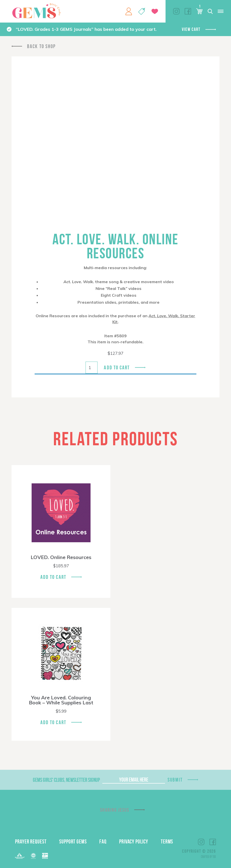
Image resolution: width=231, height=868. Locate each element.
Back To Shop (41, 46)
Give (155, 11)
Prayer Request (31, 841)
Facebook (188, 11)
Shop (142, 11)
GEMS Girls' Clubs (36, 11)
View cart (191, 29)
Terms (167, 841)
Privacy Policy (134, 841)
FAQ (103, 841)
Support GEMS (73, 841)
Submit (175, 780)
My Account (129, 11)
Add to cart (117, 367)
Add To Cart (53, 577)
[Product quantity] (92, 368)
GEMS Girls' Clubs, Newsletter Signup (66, 780)
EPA (45, 856)
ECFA (33, 856)
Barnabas (20, 856)
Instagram (176, 11)
